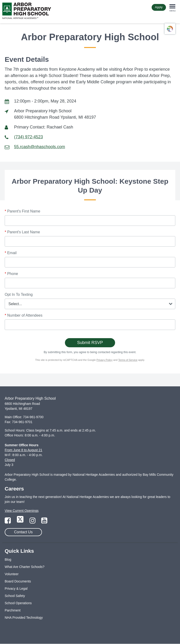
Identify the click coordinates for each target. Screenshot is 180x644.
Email (11, 253)
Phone (11, 274)
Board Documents (18, 581)
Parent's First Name (22, 211)
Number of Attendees (24, 315)
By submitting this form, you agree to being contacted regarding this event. (90, 352)
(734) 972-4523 (28, 137)
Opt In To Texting (19, 295)
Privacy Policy (105, 360)
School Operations (18, 603)
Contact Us (23, 532)
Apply (159, 7)
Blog (8, 560)
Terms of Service (128, 360)
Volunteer (12, 574)
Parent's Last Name (22, 232)
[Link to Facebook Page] (8, 522)
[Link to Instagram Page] (33, 522)
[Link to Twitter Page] (21, 522)
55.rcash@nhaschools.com (39, 147)
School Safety (15, 596)
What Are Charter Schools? (25, 567)
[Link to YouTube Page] (44, 522)
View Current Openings (22, 511)
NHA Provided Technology (24, 618)
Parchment (13, 610)
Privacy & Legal (16, 589)
